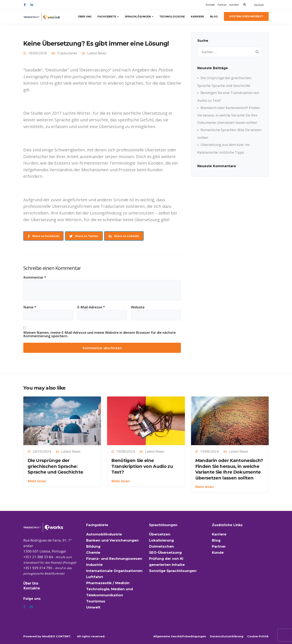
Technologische (172, 17)
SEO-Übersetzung (165, 552)
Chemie (93, 552)
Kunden (234, 5)
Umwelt (93, 607)
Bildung (93, 546)
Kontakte (32, 588)
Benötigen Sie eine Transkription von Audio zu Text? (142, 466)
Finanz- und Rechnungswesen (114, 559)
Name (30, 307)
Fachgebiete (107, 17)
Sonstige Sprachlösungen (173, 571)
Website (138, 307)
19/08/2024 (126, 451)
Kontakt (210, 5)
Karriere (197, 17)
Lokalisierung (161, 540)
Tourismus (96, 601)
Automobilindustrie (104, 534)
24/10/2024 (42, 451)
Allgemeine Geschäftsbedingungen (180, 636)
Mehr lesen (37, 481)
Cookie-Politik (258, 636)
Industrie (94, 565)
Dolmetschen (162, 546)
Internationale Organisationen (114, 571)
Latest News (97, 53)
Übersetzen (160, 534)
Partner (222, 5)
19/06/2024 (209, 451)
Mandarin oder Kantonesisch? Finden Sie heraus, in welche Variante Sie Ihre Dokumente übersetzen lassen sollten (229, 115)
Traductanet (67, 53)
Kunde (218, 552)
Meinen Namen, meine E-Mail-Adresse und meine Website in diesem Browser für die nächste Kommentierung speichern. (100, 334)
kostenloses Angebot (246, 16)
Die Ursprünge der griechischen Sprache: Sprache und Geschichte (55, 466)
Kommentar (35, 277)
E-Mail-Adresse (91, 307)
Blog (214, 17)
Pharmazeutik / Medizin (108, 583)
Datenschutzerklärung (227, 636)
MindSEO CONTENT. (57, 636)
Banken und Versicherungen (112, 540)
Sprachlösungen (138, 17)
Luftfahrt (95, 577)
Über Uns (85, 17)
